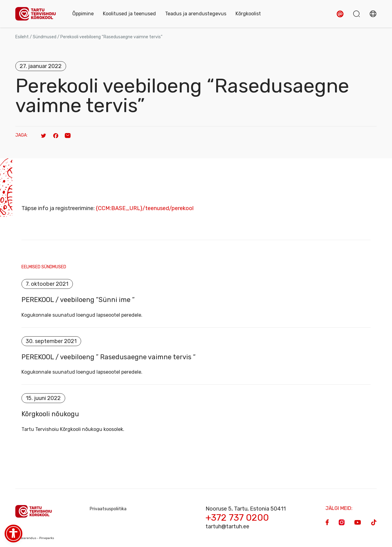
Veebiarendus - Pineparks (35, 538)
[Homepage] (38, 14)
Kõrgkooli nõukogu (50, 414)
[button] (340, 14)
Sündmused (45, 37)
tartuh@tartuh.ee (227, 527)
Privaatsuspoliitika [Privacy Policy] (108, 509)
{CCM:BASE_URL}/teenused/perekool (145, 208)
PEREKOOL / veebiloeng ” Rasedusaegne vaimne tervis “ (109, 357)
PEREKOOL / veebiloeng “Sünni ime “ (78, 300)
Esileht (22, 37)
